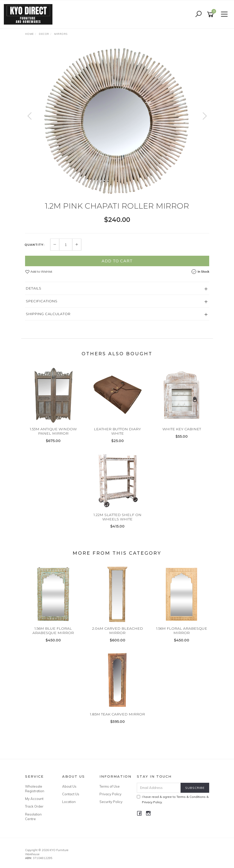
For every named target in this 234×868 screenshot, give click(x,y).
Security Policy (111, 802)
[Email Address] (159, 788)
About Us (69, 786)
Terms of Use (110, 786)
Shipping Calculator (48, 314)
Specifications (42, 301)
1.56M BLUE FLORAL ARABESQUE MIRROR (53, 631)
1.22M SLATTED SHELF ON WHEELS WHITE (118, 517)
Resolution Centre (33, 817)
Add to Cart (117, 261)
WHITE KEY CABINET (182, 429)
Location (69, 802)
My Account (34, 799)
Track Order (34, 806)
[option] (117, 121)
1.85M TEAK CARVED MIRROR (118, 714)
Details (34, 288)
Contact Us (71, 794)
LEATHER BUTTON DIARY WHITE (117, 431)
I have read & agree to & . (173, 799)
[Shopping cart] (211, 14)
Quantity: (35, 245)
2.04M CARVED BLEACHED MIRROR (118, 631)
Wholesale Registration (35, 789)
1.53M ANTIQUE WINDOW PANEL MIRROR (53, 431)
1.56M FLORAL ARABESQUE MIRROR (182, 631)
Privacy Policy (110, 794)
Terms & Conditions (191, 797)
